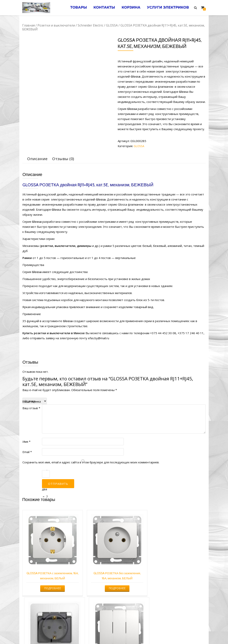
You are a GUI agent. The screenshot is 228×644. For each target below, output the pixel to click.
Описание (37, 159)
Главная (28, 25)
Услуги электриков (167, 8)
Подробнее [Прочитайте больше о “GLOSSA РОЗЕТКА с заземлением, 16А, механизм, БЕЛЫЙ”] (43, 575)
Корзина (129, 8)
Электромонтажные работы (142, 633)
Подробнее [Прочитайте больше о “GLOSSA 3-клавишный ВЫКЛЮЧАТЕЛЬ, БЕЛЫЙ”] (184, 570)
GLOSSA (112, 25)
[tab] (37, 159)
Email (27, 452)
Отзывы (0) (63, 159)
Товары (74, 8)
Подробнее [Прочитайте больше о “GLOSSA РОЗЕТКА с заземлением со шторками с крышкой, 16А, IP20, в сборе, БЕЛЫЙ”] (137, 585)
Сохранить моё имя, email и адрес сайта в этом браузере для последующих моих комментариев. (91, 462)
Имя (26, 442)
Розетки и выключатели (56, 25)
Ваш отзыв (31, 408)
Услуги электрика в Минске (85, 633)
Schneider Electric (90, 25)
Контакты (101, 8)
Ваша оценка (32, 401)
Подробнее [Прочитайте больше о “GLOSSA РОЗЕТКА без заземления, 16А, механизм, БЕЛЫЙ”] (90, 575)
